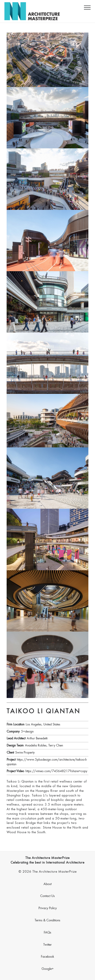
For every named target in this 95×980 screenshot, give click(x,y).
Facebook (47, 957)
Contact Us (47, 896)
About (47, 884)
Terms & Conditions (47, 920)
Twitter (47, 945)
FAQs (47, 933)
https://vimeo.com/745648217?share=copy (56, 771)
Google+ (48, 969)
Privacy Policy (48, 908)
